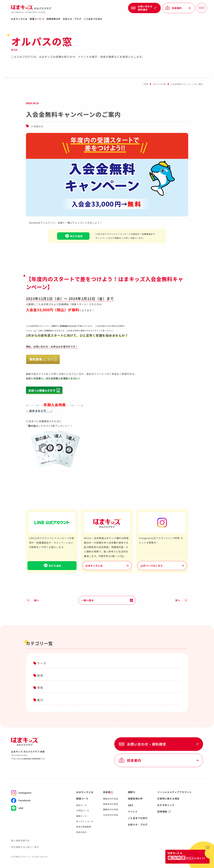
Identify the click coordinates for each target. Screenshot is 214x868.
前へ (37, 600)
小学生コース (83, 810)
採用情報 (164, 812)
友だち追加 (73, 236)
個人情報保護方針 (20, 840)
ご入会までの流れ (93, 19)
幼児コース (81, 805)
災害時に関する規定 (168, 799)
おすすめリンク (166, 805)
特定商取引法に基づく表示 (25, 847)
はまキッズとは (19, 19)
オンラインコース (85, 821)
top (146, 84)
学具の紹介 (82, 832)
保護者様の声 (53, 19)
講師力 (132, 792)
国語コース (81, 816)
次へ (178, 600)
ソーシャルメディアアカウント (174, 792)
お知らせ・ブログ (72, 19)
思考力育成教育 (84, 827)
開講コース (37, 19)
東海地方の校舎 (111, 804)
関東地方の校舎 (111, 799)
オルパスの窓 (159, 84)
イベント (133, 812)
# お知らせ (37, 126)
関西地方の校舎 (111, 809)
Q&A (131, 805)
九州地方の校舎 (111, 815)
